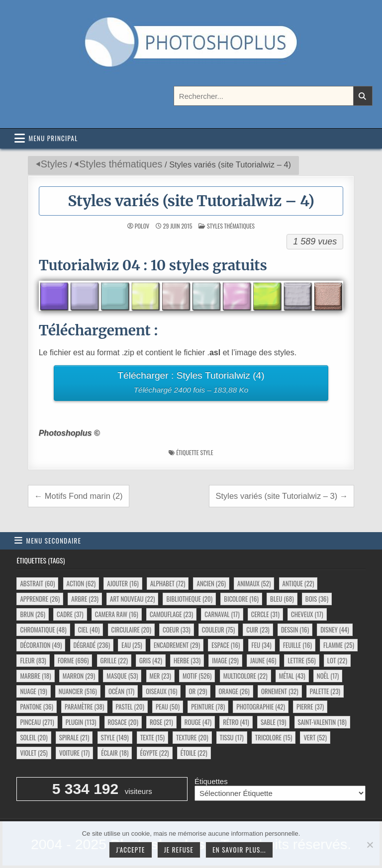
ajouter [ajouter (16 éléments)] (123, 583)
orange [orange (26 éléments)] (234, 691)
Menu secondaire (54, 541)
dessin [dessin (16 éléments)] (295, 630)
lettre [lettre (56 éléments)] (301, 660)
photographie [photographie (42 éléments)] (261, 707)
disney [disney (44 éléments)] (334, 630)
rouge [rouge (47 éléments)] (198, 722)
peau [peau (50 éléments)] (168, 707)
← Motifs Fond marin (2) (79, 496)
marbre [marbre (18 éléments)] (35, 676)
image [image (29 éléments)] (225, 660)
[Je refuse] (370, 845)
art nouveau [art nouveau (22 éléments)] (132, 599)
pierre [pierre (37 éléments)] (310, 707)
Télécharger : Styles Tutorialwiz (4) (191, 384)
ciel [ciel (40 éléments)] (89, 630)
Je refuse (179, 850)
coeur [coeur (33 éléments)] (176, 630)
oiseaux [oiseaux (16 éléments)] (161, 691)
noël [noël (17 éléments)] (328, 676)
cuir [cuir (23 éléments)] (258, 630)
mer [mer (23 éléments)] (160, 676)
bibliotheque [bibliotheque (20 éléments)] (189, 599)
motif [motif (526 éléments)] (197, 676)
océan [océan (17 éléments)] (121, 691)
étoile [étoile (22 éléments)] (194, 753)
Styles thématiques (121, 164)
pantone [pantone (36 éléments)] (36, 707)
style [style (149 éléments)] (115, 737)
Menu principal (53, 138)
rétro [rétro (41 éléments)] (236, 722)
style (206, 452)
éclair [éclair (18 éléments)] (115, 753)
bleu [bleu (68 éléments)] (282, 599)
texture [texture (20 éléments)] (192, 737)
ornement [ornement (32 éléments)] (280, 691)
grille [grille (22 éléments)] (114, 660)
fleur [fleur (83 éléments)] (33, 660)
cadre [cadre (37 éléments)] (70, 614)
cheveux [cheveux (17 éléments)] (307, 614)
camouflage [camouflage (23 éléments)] (171, 614)
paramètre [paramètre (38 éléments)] (84, 707)
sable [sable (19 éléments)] (273, 722)
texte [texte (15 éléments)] (152, 737)
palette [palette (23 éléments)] (325, 691)
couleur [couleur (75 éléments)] (218, 630)
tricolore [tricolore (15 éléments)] (274, 737)
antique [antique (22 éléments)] (298, 583)
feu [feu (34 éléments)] (262, 645)
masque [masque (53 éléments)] (122, 676)
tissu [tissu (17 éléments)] (232, 737)
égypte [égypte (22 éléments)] (155, 753)
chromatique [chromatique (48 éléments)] (43, 630)
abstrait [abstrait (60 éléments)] (37, 583)
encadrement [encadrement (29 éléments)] (177, 645)
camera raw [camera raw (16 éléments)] (117, 614)
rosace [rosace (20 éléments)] (123, 722)
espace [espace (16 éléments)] (226, 645)
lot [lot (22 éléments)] (337, 660)
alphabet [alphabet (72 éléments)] (168, 583)
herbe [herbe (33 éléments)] (187, 660)
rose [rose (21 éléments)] (161, 722)
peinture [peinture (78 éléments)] (208, 707)
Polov (142, 226)
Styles (54, 164)
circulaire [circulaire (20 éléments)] (131, 630)
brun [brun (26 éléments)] (32, 614)
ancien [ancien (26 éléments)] (211, 583)
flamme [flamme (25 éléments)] (339, 645)
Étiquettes (211, 781)
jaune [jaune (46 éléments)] (263, 660)
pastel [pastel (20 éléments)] (130, 707)
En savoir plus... (239, 850)
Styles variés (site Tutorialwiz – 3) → (282, 496)
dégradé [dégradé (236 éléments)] (92, 645)
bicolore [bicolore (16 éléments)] (241, 599)
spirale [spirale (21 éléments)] (74, 737)
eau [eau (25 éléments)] (132, 645)
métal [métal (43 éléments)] (292, 676)
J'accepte (130, 850)
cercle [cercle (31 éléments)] (265, 614)
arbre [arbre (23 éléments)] (85, 599)
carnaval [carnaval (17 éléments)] (222, 614)
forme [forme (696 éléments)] (73, 660)
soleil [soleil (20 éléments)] (34, 737)
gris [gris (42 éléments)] (151, 660)
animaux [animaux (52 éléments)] (254, 583)
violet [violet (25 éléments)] (34, 753)
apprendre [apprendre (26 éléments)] (40, 599)
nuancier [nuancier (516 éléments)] (78, 691)
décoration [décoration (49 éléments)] (41, 645)
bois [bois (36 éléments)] (317, 599)
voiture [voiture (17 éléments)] (74, 753)
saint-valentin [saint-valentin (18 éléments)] (322, 722)
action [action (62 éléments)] (81, 583)
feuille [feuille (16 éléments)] (297, 645)
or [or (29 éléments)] (198, 691)
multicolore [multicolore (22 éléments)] (245, 676)
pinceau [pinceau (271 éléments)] (37, 722)
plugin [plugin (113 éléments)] (81, 722)
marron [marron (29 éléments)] (79, 676)
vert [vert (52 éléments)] (315, 737)
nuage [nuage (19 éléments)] (33, 691)
